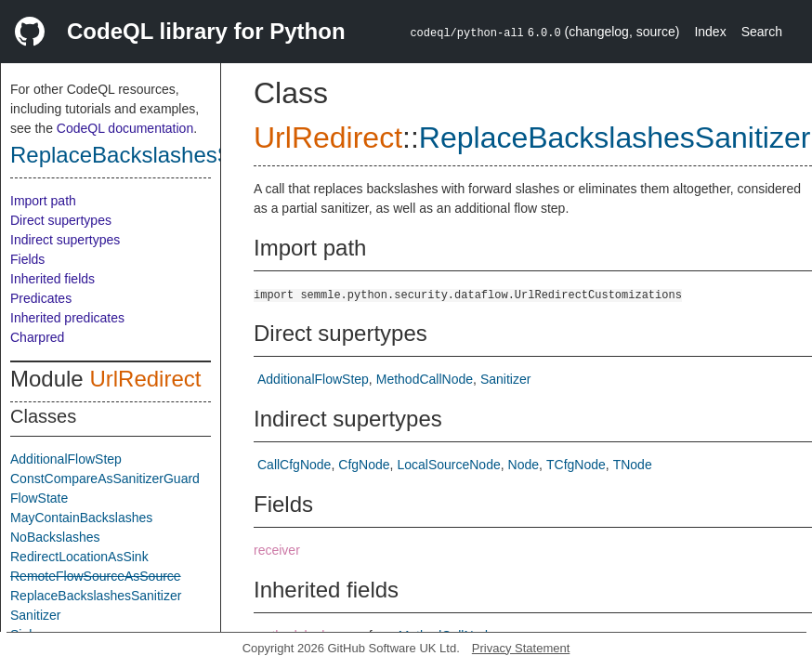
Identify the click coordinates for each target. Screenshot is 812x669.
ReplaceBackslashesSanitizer (157, 155)
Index (710, 32)
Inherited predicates (67, 318)
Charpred (37, 337)
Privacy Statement (521, 648)
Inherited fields (52, 279)
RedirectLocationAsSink (79, 557)
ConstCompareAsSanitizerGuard (105, 479)
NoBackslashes (55, 537)
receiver (277, 550)
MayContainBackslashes (81, 518)
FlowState (39, 498)
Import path (43, 201)
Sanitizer (35, 615)
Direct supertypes (61, 220)
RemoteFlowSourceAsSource (96, 576)
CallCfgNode (294, 465)
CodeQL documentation (125, 128)
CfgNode (364, 465)
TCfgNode (576, 465)
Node (524, 465)
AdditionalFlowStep (66, 459)
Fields (27, 259)
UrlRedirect (145, 379)
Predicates (41, 298)
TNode (633, 465)
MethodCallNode (425, 379)
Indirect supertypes (65, 240)
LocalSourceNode (448, 465)
